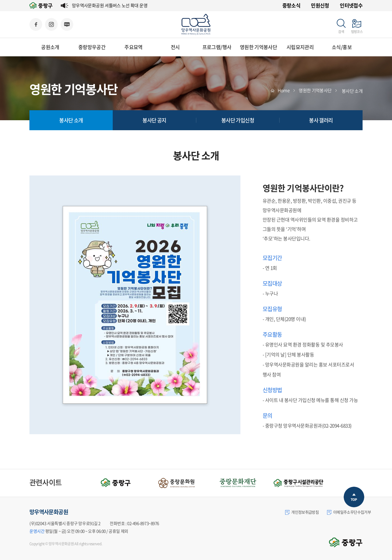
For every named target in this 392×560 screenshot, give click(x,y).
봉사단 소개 (71, 120)
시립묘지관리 (300, 47)
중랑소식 (291, 5)
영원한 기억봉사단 (258, 47)
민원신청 (320, 5)
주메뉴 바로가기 (0, 0)
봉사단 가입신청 (238, 120)
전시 (175, 47)
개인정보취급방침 (302, 512)
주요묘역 (133, 47)
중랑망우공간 (92, 47)
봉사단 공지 (154, 120)
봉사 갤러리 (321, 120)
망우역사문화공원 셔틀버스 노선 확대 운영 (110, 5)
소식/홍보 (342, 47)
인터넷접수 (351, 5)
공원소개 (50, 47)
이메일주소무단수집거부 (349, 512)
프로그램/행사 (217, 47)
